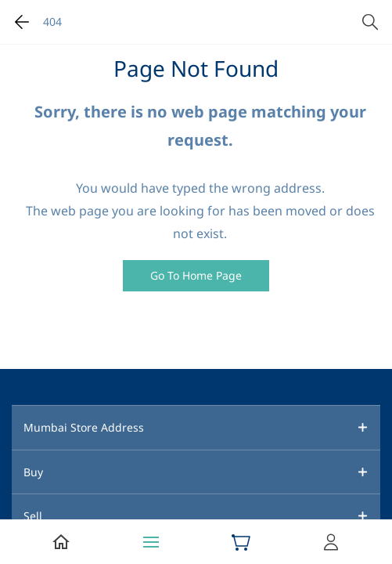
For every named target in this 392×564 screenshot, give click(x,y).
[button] (196, 276)
